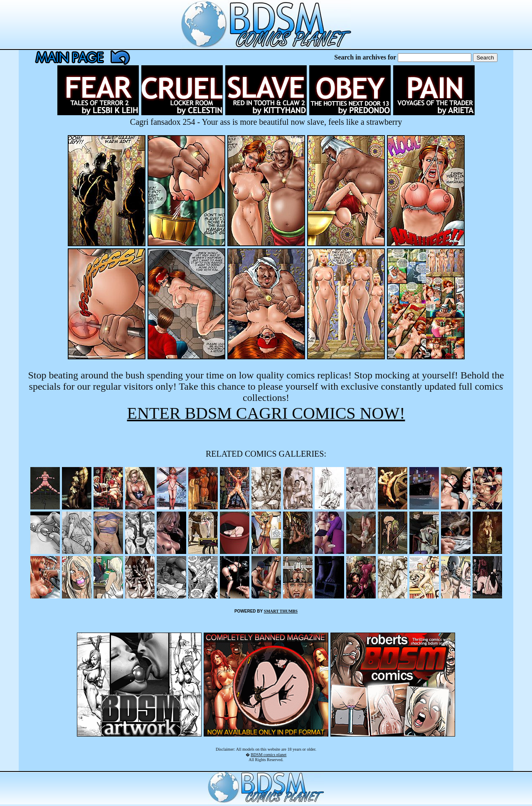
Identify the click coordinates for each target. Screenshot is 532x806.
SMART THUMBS (281, 611)
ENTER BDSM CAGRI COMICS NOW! (266, 413)
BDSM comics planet (268, 755)
